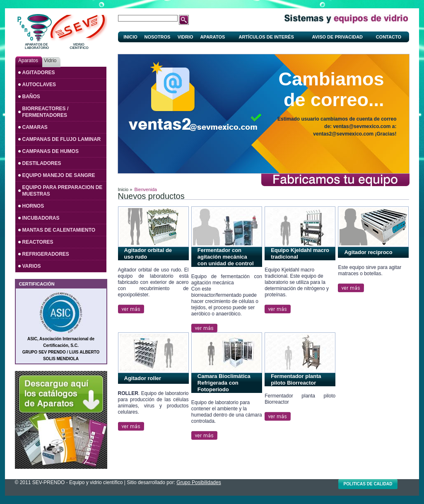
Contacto (389, 37)
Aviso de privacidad (337, 37)
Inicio (130, 37)
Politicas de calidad (368, 484)
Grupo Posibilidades (199, 482)
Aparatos (212, 37)
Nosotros (157, 37)
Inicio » (125, 189)
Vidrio (185, 37)
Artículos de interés (266, 37)
